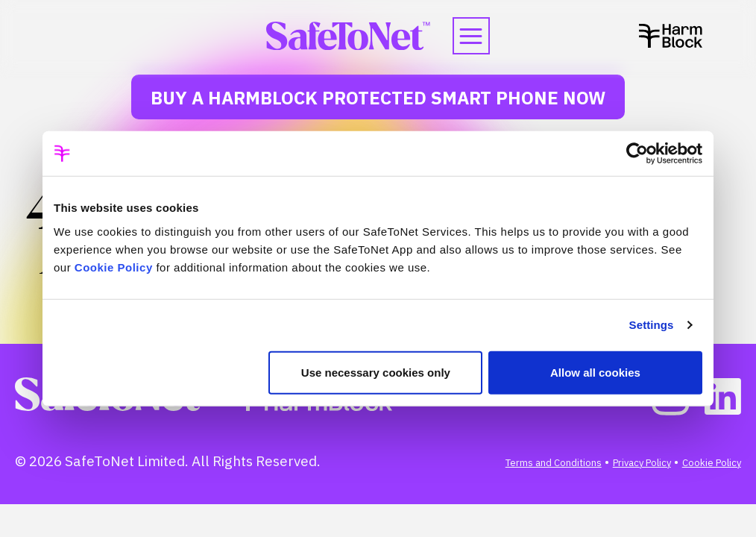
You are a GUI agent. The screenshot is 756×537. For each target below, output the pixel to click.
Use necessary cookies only (376, 372)
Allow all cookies (595, 372)
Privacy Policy (642, 463)
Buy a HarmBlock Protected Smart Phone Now (378, 98)
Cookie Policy (114, 267)
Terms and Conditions (554, 463)
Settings (652, 325)
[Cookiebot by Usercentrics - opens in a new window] (637, 154)
